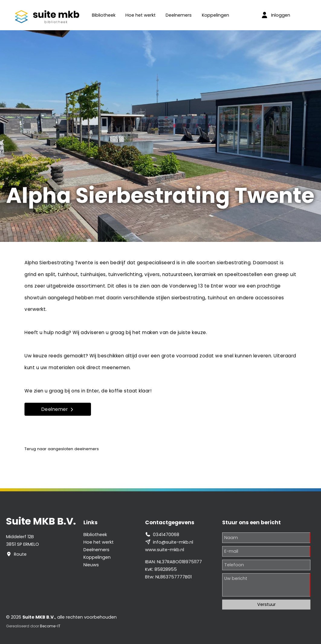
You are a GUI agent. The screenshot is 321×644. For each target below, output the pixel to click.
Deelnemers (179, 15)
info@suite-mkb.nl (173, 542)
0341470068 (166, 535)
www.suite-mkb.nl (165, 550)
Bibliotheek (104, 15)
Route (20, 554)
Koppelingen (216, 15)
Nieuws (91, 565)
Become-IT (50, 626)
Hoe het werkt (141, 15)
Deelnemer (58, 409)
